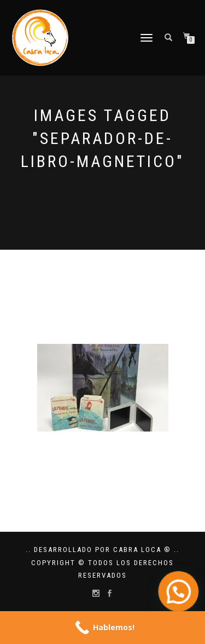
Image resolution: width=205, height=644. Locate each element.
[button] (180, 597)
